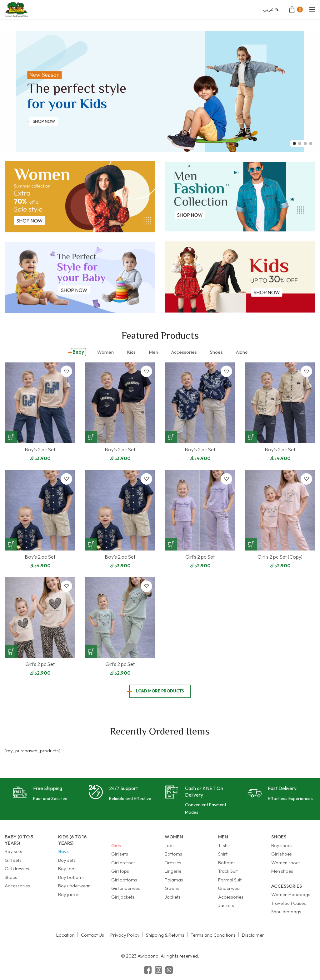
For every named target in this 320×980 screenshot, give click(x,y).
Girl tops (120, 871)
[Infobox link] (40, 794)
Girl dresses (17, 868)
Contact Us (92, 935)
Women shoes (286, 863)
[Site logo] (16, 9)
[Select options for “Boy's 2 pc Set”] (11, 437)
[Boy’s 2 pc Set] (40, 403)
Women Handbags (291, 894)
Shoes (11, 877)
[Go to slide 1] (294, 143)
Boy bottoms (71, 877)
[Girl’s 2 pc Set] (200, 510)
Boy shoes (282, 845)
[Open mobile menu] (312, 9)
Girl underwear (127, 888)
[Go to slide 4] (311, 143)
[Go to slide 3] (305, 143)
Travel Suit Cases (289, 903)
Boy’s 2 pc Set (40, 449)
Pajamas (174, 880)
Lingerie (173, 871)
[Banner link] (80, 197)
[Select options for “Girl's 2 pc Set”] (171, 544)
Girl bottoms (124, 880)
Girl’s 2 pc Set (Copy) (280, 557)
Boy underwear (74, 886)
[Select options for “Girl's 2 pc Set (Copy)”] (251, 544)
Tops (170, 845)
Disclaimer (253, 935)
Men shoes (282, 871)
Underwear (230, 888)
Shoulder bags (286, 912)
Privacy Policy (125, 935)
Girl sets (13, 860)
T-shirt (225, 845)
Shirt (223, 854)
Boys (63, 851)
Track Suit (228, 871)
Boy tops (67, 868)
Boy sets (13, 851)
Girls (116, 845)
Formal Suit (230, 880)
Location (65, 935)
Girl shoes (282, 854)
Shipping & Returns (165, 935)
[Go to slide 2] (300, 143)
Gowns (172, 888)
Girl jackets (123, 897)
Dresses (173, 863)
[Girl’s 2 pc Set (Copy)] (280, 510)
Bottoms (173, 854)
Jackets (173, 897)
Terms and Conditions (213, 935)
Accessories (17, 886)
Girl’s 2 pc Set (200, 557)
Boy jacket (69, 894)
